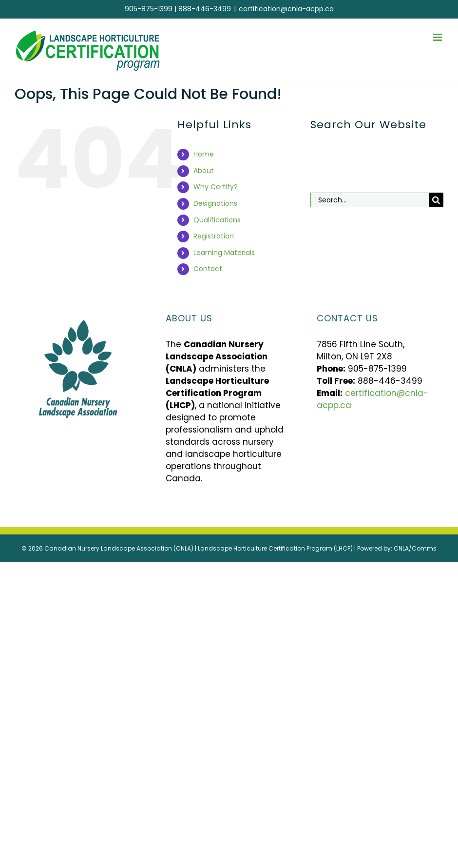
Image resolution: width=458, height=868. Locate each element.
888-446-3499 (205, 9)
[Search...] (370, 200)
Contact (208, 269)
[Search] (436, 200)
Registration (214, 236)
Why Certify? (216, 187)
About (204, 171)
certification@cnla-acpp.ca (286, 9)
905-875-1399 (149, 9)
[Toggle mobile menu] (438, 37)
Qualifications (217, 220)
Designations (215, 203)
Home (204, 154)
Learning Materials (224, 253)
